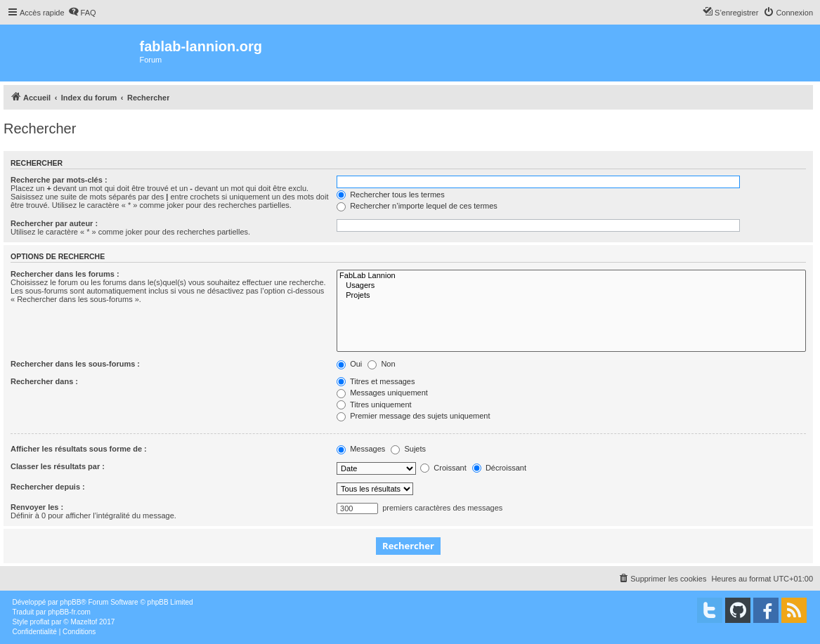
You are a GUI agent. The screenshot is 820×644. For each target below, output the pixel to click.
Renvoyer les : (37, 507)
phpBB (70, 602)
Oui (349, 364)
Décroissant (499, 468)
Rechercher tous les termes (391, 195)
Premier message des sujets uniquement (413, 416)
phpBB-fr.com (69, 612)
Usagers (571, 286)
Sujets (408, 449)
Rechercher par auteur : (54, 223)
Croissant (443, 468)
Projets (571, 296)
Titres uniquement (374, 405)
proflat (40, 622)
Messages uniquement (382, 393)
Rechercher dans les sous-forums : (75, 364)
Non (381, 364)
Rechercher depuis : (48, 487)
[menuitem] (82, 13)
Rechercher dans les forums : (65, 274)
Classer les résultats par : (58, 466)
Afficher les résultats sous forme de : (79, 449)
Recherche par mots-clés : (59, 180)
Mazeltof (84, 622)
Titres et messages (376, 381)
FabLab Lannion (571, 276)
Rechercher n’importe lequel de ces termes (417, 206)
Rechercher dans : (44, 381)
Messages (361, 449)
